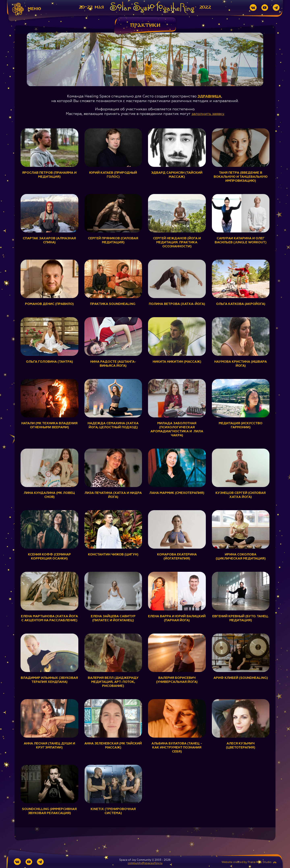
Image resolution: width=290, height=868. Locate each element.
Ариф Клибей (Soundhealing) (241, 678)
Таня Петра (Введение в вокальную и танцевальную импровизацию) (241, 177)
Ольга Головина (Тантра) (49, 362)
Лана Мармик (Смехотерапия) (177, 493)
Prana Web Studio (260, 862)
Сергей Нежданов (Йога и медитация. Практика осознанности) (177, 243)
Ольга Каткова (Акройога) (241, 304)
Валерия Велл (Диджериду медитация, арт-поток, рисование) (113, 682)
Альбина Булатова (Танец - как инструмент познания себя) (177, 748)
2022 (205, 7)
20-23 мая (91, 7)
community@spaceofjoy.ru (145, 863)
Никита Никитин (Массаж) (177, 362)
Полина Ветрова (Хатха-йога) (177, 304)
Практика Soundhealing (113, 304)
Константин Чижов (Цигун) (113, 555)
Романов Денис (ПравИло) (49, 304)
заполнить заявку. (208, 114)
